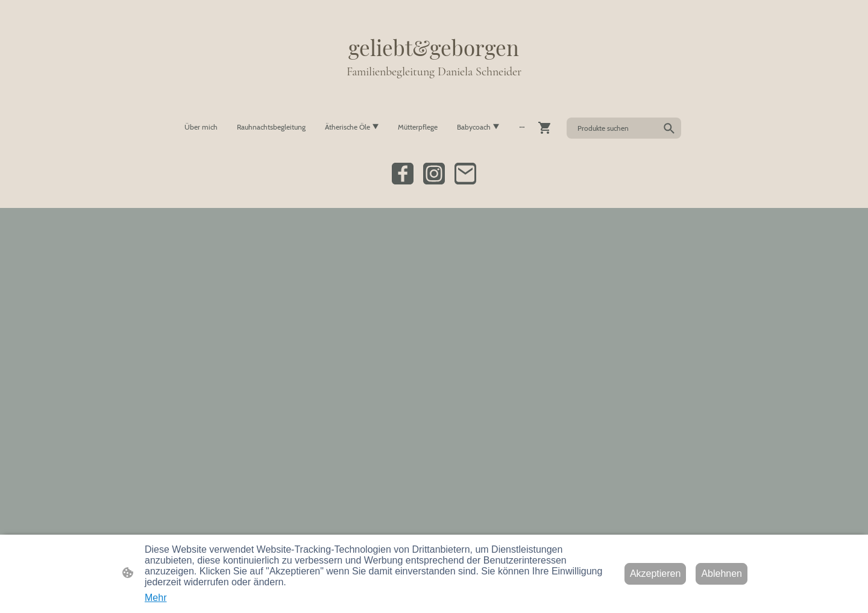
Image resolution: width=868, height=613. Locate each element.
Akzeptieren (656, 574)
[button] (669, 128)
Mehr (156, 598)
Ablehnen (722, 574)
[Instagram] (434, 174)
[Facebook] (403, 174)
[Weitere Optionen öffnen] (522, 127)
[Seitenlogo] (434, 91)
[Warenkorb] (547, 128)
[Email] (465, 174)
